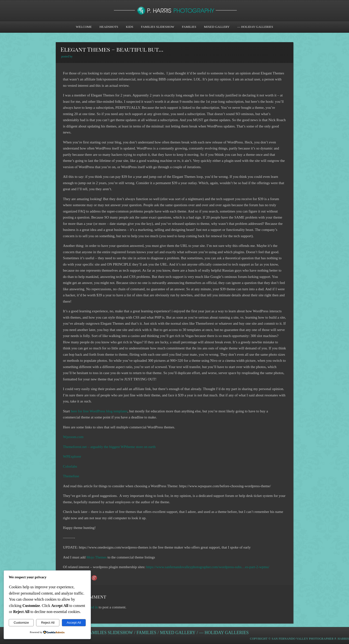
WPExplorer (72, 456)
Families (189, 27)
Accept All (74, 623)
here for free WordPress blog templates (99, 411)
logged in (91, 607)
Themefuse (71, 476)
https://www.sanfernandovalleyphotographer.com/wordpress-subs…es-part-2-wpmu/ (208, 567)
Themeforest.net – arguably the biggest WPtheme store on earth (109, 447)
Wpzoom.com (73, 437)
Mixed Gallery (217, 27)
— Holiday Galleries (255, 27)
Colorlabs (70, 466)
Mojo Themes (97, 557)
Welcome (84, 27)
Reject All (48, 623)
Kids (130, 27)
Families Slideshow (158, 27)
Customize (21, 623)
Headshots (109, 27)
